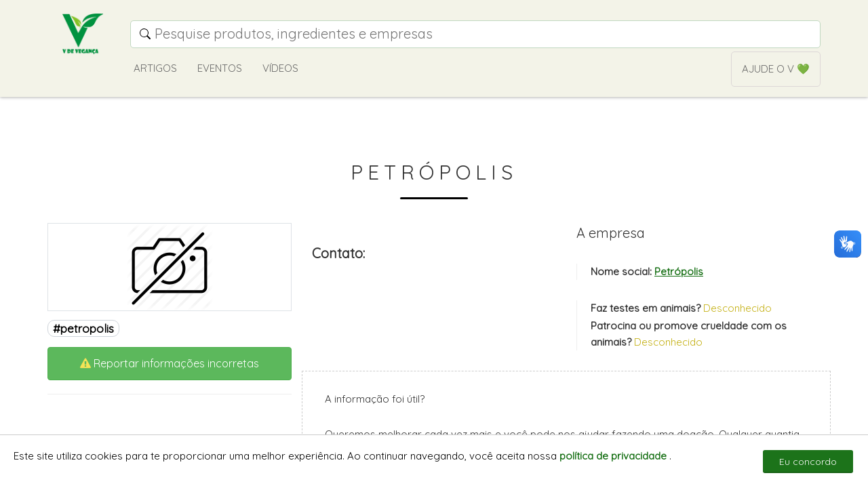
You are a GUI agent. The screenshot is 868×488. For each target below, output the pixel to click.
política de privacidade (614, 456)
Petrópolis (679, 271)
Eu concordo (808, 462)
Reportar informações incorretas (170, 363)
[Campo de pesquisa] (475, 34)
